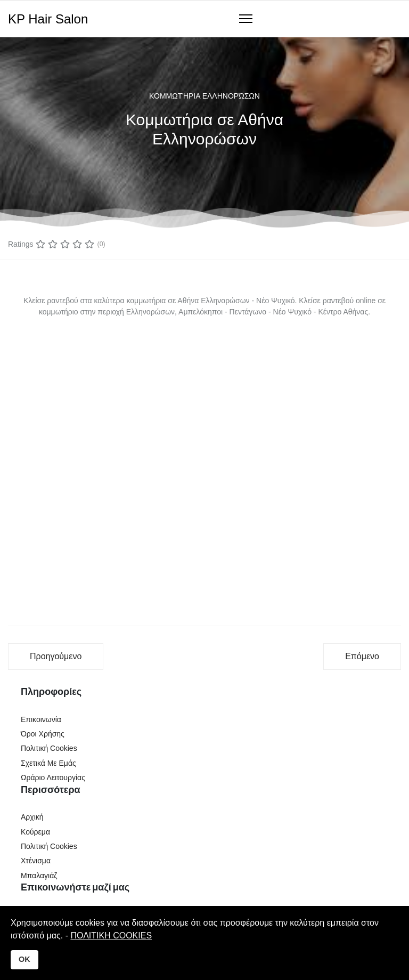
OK (24, 959)
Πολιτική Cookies (49, 748)
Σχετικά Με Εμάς (48, 763)
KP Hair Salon (48, 19)
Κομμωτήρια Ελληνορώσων (204, 96)
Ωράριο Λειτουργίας (53, 777)
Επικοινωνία (41, 719)
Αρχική (32, 817)
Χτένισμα (36, 861)
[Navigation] (246, 19)
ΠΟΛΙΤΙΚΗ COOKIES (111, 936)
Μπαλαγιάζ (39, 876)
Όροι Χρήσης (43, 734)
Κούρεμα (35, 832)
